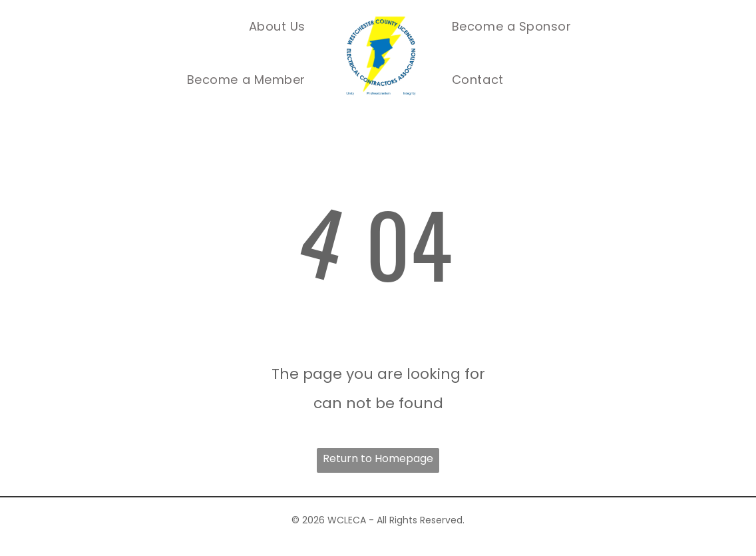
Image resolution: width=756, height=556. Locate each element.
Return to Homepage (378, 458)
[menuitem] (277, 26)
